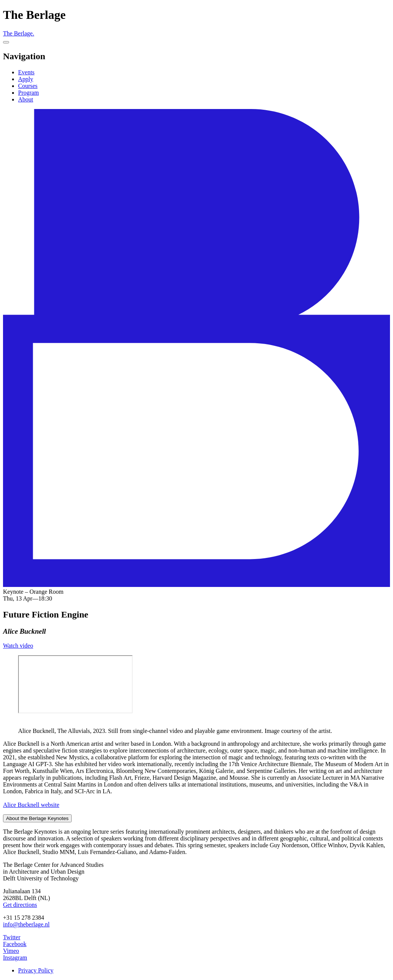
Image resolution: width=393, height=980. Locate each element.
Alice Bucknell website (31, 805)
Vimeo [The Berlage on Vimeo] (11, 951)
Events (26, 72)
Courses (28, 86)
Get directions (20, 905)
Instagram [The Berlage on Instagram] (15, 958)
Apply (26, 79)
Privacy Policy (36, 970)
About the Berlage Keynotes (37, 818)
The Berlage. (19, 33)
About (26, 99)
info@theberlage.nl (26, 924)
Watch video (18, 646)
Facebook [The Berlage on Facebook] (15, 944)
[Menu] (6, 42)
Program (28, 93)
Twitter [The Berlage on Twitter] (12, 937)
